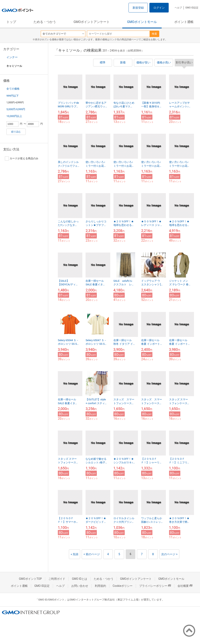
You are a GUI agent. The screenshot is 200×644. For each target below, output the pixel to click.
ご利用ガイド (57, 579)
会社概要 (185, 586)
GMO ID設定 (192, 8)
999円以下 (13, 96)
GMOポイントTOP (30, 579)
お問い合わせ (80, 586)
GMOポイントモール (142, 22)
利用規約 (100, 586)
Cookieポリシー (123, 586)
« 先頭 (74, 554)
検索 (154, 34)
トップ (11, 22)
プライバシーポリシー (155, 586)
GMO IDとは (80, 579)
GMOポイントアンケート (92, 22)
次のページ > (169, 554)
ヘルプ (178, 8)
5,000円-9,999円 (16, 109)
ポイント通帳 (184, 22)
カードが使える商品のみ (22, 158)
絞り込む (16, 132)
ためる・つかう (45, 22)
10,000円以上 (14, 116)
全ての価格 (13, 89)
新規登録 (138, 8)
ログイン (159, 8)
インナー (12, 57)
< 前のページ (92, 554)
